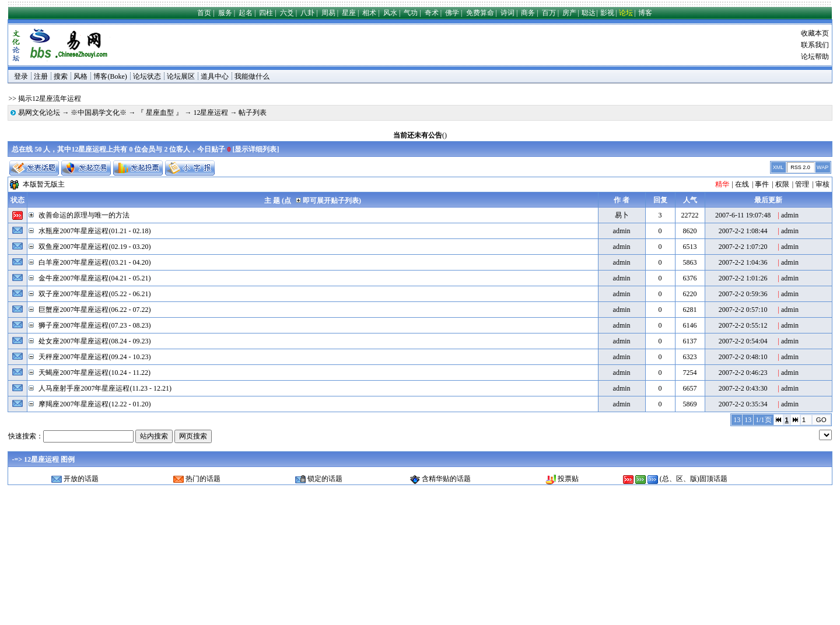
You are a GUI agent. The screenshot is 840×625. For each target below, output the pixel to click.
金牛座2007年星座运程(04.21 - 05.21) (94, 278)
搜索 (61, 76)
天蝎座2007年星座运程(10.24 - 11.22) (94, 373)
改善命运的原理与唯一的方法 (84, 215)
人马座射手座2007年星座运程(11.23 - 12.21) (105, 388)
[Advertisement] (351, 45)
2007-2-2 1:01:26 (743, 278)
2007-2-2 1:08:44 (743, 231)
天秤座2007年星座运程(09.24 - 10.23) (94, 357)
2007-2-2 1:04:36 (743, 262)
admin (790, 215)
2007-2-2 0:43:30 (743, 388)
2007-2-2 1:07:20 (743, 247)
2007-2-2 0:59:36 (743, 294)
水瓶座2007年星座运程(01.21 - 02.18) (94, 231)
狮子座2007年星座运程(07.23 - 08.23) (94, 325)
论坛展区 (181, 76)
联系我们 (815, 45)
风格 (80, 76)
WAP (822, 167)
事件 (762, 184)
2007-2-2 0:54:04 (743, 341)
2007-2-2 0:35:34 (743, 404)
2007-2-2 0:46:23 (743, 373)
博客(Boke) (110, 76)
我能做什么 (252, 76)
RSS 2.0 (800, 167)
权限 (782, 184)
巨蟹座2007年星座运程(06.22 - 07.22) (94, 310)
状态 (17, 200)
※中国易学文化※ (99, 113)
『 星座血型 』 (160, 113)
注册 (41, 76)
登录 (21, 76)
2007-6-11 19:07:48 (743, 215)
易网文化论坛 (39, 113)
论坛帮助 (815, 57)
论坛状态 (147, 76)
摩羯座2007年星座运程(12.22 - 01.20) (94, 404)
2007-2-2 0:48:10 (743, 357)
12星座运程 (211, 113)
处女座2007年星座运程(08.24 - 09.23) (94, 341)
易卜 (622, 215)
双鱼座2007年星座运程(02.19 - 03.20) (94, 247)
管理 (802, 184)
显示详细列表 (256, 149)
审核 (822, 184)
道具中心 (215, 76)
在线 (742, 184)
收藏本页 (815, 33)
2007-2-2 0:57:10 (743, 310)
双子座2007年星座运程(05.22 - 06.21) (94, 294)
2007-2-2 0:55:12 (743, 325)
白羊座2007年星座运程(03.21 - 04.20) (94, 262)
